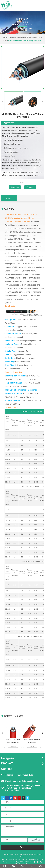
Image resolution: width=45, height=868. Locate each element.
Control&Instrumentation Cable (28, 855)
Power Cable (21, 37)
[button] (43, 733)
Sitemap (5, 862)
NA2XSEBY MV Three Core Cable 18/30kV (13, 741)
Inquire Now (15, 187)
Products (12, 37)
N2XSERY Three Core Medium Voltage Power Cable (25, 41)
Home (5, 37)
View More (13, 746)
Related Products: (14, 716)
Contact (6, 769)
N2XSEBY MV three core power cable (32, 741)
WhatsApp (30, 187)
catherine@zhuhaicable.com (26, 781)
